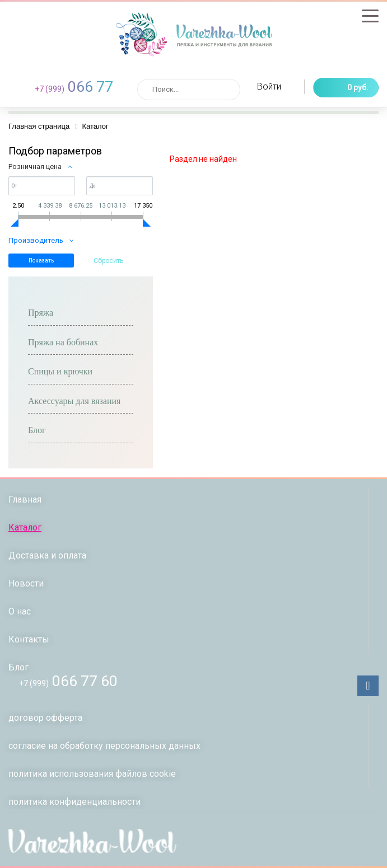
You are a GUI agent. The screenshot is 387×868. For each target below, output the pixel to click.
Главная (25, 499)
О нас (20, 611)
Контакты (29, 639)
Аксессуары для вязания (74, 401)
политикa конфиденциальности (74, 802)
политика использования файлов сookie (92, 774)
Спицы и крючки (60, 371)
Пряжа (41, 313)
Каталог (25, 527)
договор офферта (45, 718)
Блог (37, 430)
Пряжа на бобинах (63, 342)
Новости (26, 583)
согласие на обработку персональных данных (104, 746)
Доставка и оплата (47, 555)
